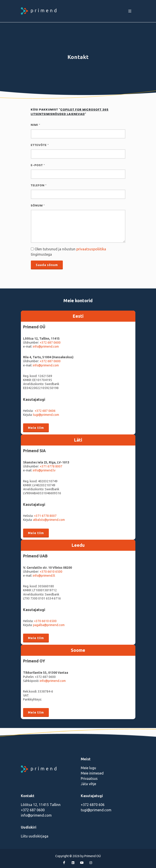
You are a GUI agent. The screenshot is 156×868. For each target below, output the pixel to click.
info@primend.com (46, 346)
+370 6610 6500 (51, 572)
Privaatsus (89, 778)
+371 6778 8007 (51, 466)
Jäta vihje (88, 784)
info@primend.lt (44, 576)
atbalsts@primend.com (49, 520)
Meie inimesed (92, 773)
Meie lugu (88, 768)
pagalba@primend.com (49, 625)
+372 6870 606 (93, 805)
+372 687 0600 (50, 361)
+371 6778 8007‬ (45, 516)
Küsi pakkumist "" (70, 112)
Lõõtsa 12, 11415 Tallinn (41, 805)
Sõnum (38, 205)
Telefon (39, 185)
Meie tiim (36, 428)
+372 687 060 (49, 343)
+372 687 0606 (45, 411)
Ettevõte (40, 145)
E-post (38, 165)
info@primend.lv (44, 470)
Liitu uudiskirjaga (35, 836)
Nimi (36, 125)
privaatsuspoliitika (91, 249)
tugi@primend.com (46, 415)
